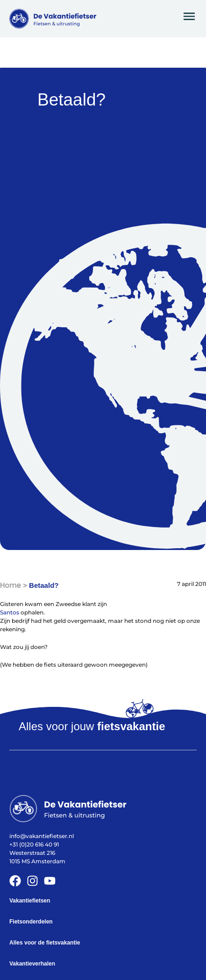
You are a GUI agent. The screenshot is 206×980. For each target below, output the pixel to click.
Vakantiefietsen (30, 901)
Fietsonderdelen (31, 922)
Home (11, 585)
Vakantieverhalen (32, 964)
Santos (10, 612)
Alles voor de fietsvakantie (45, 943)
